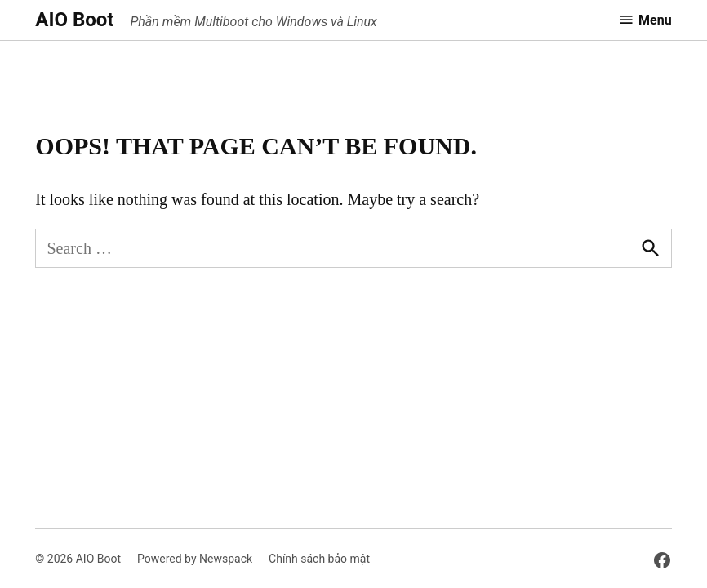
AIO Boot (74, 20)
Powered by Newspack (195, 559)
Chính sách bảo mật (319, 559)
